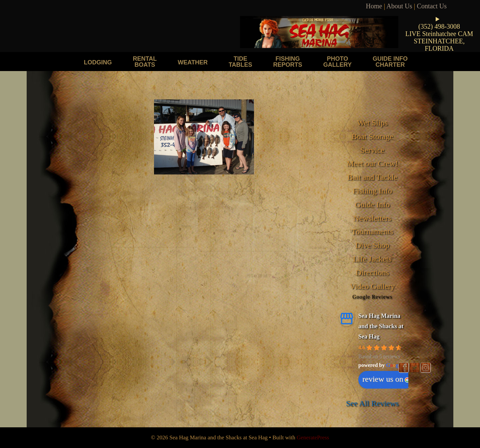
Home (374, 6)
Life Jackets (372, 259)
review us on (386, 379)
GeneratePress (313, 437)
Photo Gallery (337, 62)
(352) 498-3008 (439, 26)
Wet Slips (372, 123)
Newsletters (372, 218)
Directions (372, 273)
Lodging (98, 62)
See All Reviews (372, 403)
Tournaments (372, 232)
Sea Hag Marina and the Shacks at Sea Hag (381, 326)
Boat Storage (372, 136)
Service (372, 150)
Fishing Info (372, 191)
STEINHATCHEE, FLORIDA (439, 45)
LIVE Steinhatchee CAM (439, 34)
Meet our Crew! (372, 163)
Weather (193, 62)
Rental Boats (145, 62)
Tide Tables (240, 62)
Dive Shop (372, 245)
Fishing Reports (288, 62)
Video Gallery (372, 286)
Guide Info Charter (390, 62)
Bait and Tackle (372, 177)
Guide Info (372, 204)
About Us (399, 6)
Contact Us (432, 6)
